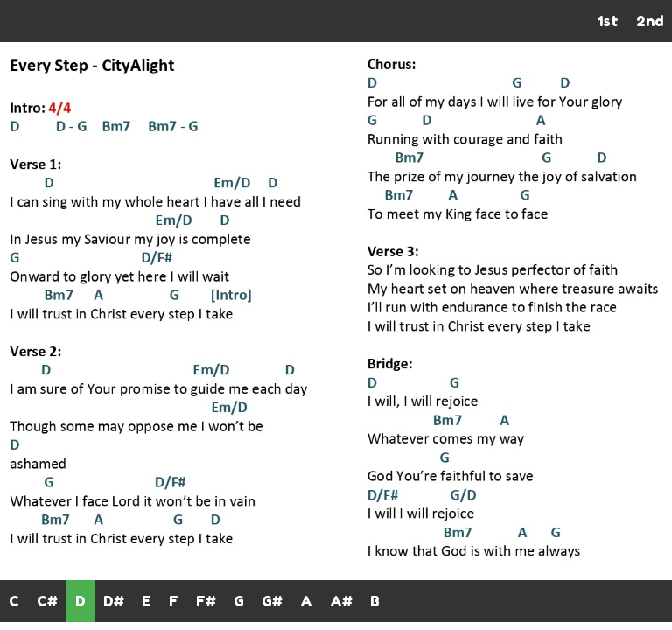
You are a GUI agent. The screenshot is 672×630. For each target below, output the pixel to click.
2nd (650, 21)
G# (272, 601)
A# (341, 601)
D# (114, 601)
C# (47, 601)
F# (206, 601)
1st (608, 21)
